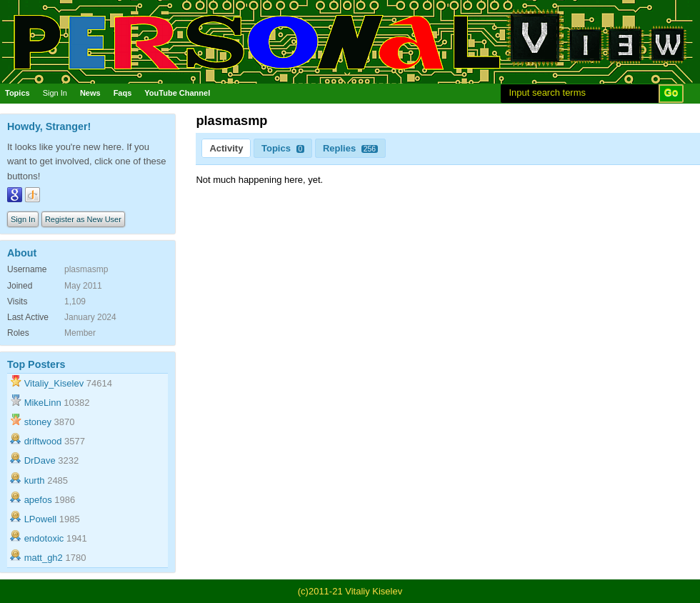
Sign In (55, 93)
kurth (35, 480)
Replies (350, 148)
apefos (38, 500)
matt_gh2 (44, 558)
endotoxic (44, 538)
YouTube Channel (177, 93)
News (90, 93)
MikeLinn (43, 403)
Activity (226, 148)
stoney (38, 422)
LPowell (41, 519)
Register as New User (83, 219)
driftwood (43, 441)
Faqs (123, 93)
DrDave (40, 460)
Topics (17, 93)
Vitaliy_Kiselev (54, 383)
